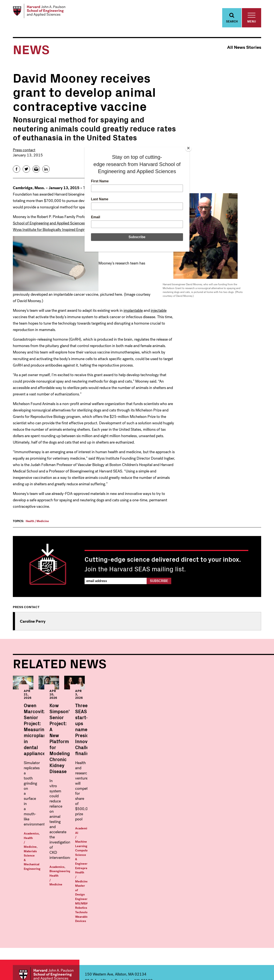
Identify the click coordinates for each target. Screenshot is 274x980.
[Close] (188, 148)
